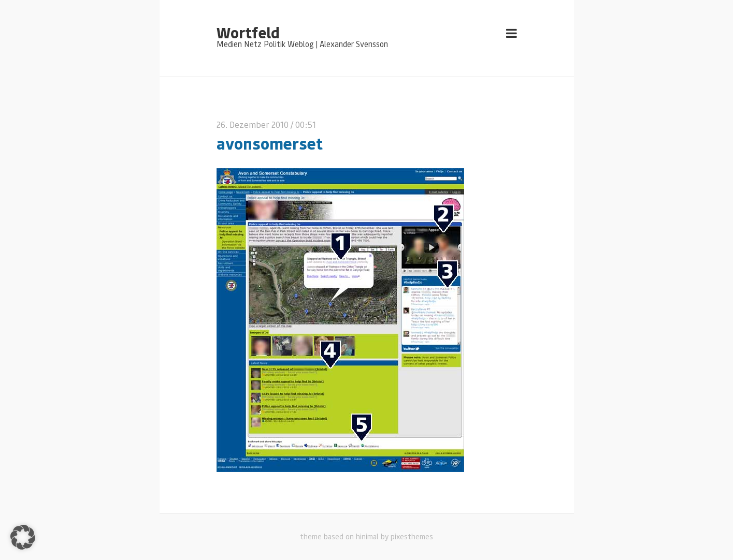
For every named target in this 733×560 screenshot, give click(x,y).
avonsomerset (270, 143)
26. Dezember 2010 (253, 124)
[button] (23, 537)
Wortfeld (248, 32)
